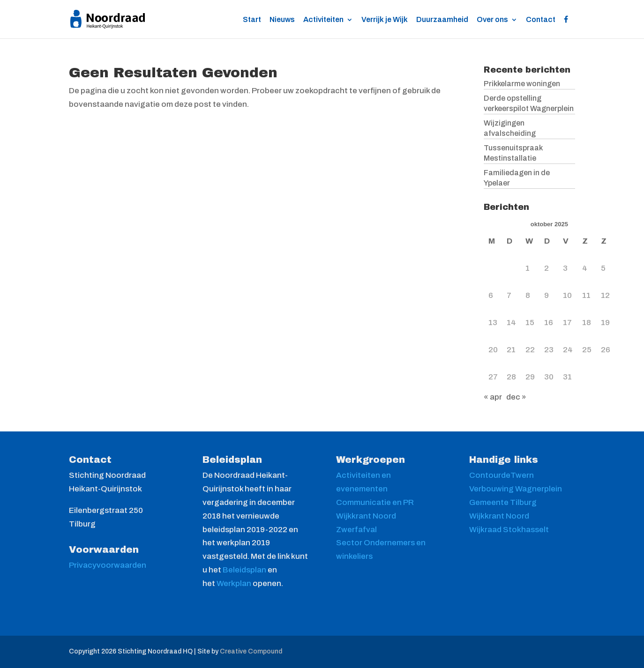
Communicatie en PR (375, 502)
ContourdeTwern (502, 475)
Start (252, 20)
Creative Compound (251, 651)
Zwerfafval (356, 530)
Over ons (492, 20)
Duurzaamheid (442, 20)
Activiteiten (323, 20)
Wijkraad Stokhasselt (509, 530)
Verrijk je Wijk (385, 20)
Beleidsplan (245, 570)
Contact (541, 20)
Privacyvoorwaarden (108, 565)
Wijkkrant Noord (366, 516)
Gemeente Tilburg (503, 502)
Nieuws (282, 20)
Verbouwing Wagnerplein (516, 489)
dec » (516, 397)
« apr (493, 397)
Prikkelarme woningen (522, 84)
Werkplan (235, 583)
